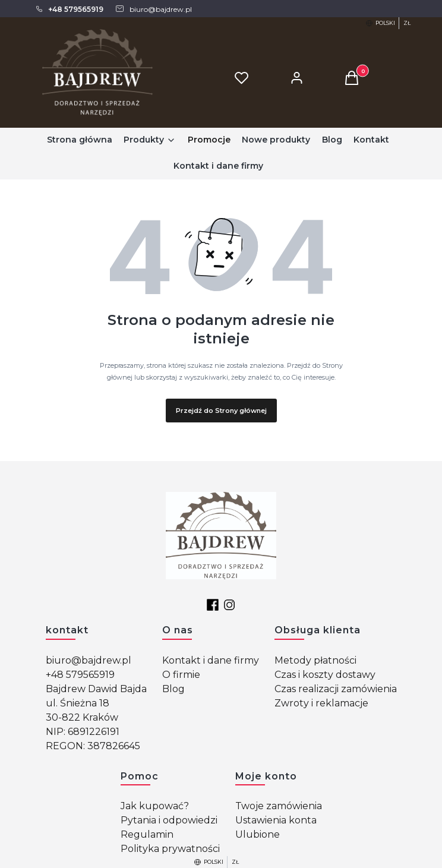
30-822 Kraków (82, 717)
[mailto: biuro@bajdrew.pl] (153, 9)
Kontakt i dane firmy (211, 660)
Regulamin (147, 834)
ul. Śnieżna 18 (78, 703)
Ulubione (258, 834)
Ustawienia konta (276, 820)
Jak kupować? (155, 806)
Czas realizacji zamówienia (336, 689)
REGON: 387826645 (93, 746)
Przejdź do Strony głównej (221, 411)
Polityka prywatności (170, 849)
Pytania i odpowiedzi (169, 820)
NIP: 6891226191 (83, 732)
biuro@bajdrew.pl (89, 660)
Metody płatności (315, 660)
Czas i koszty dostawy (325, 675)
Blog (173, 689)
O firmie (181, 675)
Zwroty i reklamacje (321, 703)
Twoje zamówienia (279, 806)
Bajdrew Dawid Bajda (96, 689)
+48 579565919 (80, 675)
